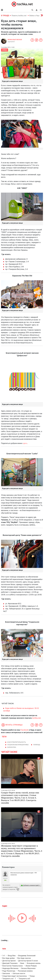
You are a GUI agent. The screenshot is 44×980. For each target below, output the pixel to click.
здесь (25, 443)
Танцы (32, 976)
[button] (37, 10)
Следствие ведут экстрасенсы (15, 976)
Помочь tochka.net (19, 16)
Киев (22, 963)
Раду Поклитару (9, 971)
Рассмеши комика (25, 971)
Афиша (5, 50)
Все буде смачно (24, 958)
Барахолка (12, 747)
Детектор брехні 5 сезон (28, 961)
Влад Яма (12, 956)
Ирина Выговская (15, 40)
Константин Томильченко (13, 966)
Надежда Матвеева (10, 968)
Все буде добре (9, 958)
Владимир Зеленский (27, 956)
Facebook (25, 730)
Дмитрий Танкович (10, 963)
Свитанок (6, 973)
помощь (37, 745)
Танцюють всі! (24, 979)
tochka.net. (37, 718)
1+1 (4, 956)
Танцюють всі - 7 (9, 979)
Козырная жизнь (34, 963)
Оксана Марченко (28, 968)
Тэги (4, 949)
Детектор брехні (9, 961)
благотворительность (17, 742)
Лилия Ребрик (31, 966)
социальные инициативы (18, 745)
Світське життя (19, 973)
